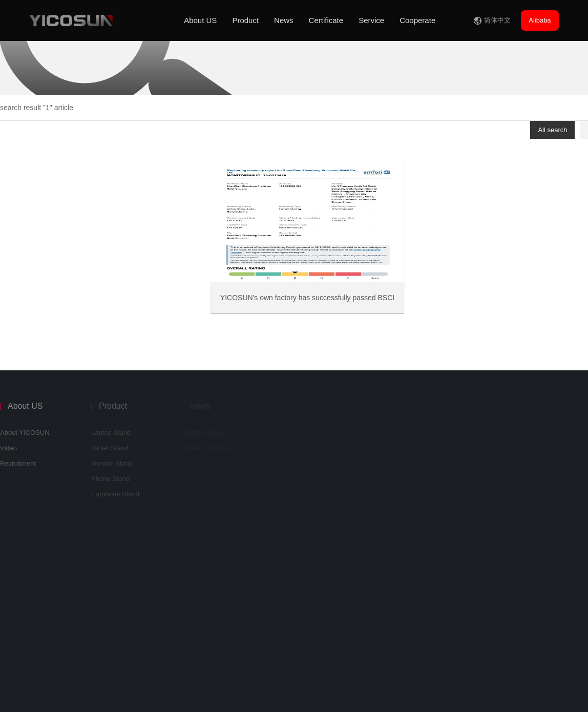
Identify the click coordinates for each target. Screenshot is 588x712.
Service (371, 20)
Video (8, 448)
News (284, 20)
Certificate (326, 20)
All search (552, 130)
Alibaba (540, 20)
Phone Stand (110, 479)
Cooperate (417, 20)
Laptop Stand (111, 433)
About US (200, 20)
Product (245, 20)
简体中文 (497, 20)
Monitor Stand (112, 463)
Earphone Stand (115, 494)
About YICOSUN (25, 433)
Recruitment (18, 463)
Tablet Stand (110, 448)
